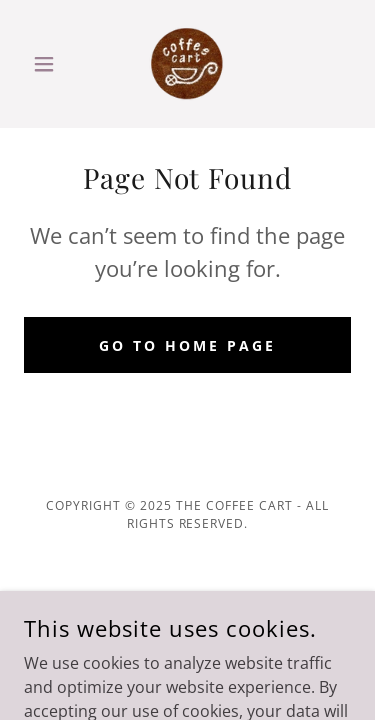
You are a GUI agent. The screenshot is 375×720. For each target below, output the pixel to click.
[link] (187, 64)
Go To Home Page (187, 345)
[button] (48, 64)
